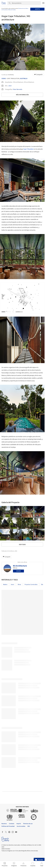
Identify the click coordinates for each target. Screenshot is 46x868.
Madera (5, 585)
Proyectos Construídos (31, 585)
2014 (10, 86)
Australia (24, 79)
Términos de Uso (21, 8)
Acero (12, 585)
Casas (4, 79)
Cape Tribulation (29, 149)
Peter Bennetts (18, 89)
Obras (19, 585)
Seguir (18, 571)
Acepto (37, 9)
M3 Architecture (20, 566)
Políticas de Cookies (12, 10)
